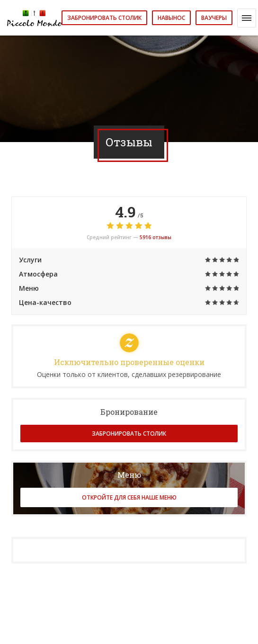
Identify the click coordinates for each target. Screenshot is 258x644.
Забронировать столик (104, 18)
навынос (171, 18)
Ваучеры (214, 18)
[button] (247, 18)
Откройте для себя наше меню (129, 497)
